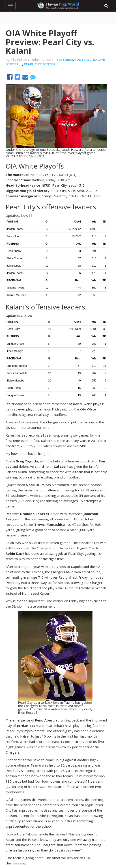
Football (83, 60)
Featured (65, 60)
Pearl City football (42, 64)
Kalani (63, 175)
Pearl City (37, 175)
